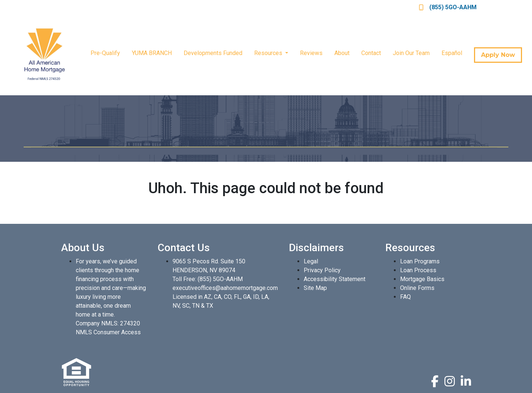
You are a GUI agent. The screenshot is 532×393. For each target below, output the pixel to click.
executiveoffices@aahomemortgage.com (225, 288)
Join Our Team (411, 53)
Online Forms (417, 288)
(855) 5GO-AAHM (448, 7)
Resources (269, 53)
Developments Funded (213, 53)
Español (452, 53)
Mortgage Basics (422, 279)
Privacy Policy (322, 270)
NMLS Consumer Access (108, 332)
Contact (371, 53)
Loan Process (418, 270)
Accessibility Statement (335, 279)
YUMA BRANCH (152, 53)
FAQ (405, 297)
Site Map (315, 288)
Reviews (311, 53)
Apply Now (498, 55)
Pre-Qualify (105, 53)
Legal (311, 261)
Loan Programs (420, 261)
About (342, 53)
